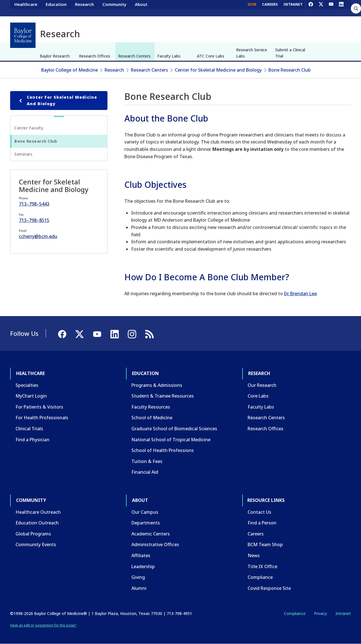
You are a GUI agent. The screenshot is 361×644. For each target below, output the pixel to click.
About (141, 8)
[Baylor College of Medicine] (23, 35)
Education (56, 8)
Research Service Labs (252, 53)
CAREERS (270, 8)
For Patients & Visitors (39, 407)
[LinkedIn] (341, 8)
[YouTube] (331, 8)
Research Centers (134, 56)
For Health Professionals (42, 418)
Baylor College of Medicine (70, 70)
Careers (256, 534)
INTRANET (293, 8)
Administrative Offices (155, 544)
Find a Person (262, 523)
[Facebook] (311, 8)
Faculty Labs (169, 56)
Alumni (139, 588)
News (254, 555)
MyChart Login (31, 396)
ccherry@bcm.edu (38, 236)
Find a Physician (32, 440)
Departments (146, 523)
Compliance (260, 577)
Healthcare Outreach (38, 512)
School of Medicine (152, 418)
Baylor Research (55, 56)
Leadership (143, 566)
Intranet (343, 613)
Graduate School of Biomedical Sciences (174, 429)
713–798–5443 (34, 204)
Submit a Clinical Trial (290, 53)
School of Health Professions (163, 450)
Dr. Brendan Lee (300, 294)
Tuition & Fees (147, 461)
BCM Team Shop (265, 544)
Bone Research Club (290, 70)
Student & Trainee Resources (163, 396)
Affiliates (141, 555)
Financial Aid (145, 472)
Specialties (27, 385)
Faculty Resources (151, 407)
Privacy (320, 613)
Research (84, 8)
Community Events (36, 544)
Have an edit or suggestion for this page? (43, 625)
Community (114, 8)
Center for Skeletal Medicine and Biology (218, 70)
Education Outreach (37, 523)
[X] (321, 8)
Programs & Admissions (157, 385)
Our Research (262, 385)
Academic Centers (151, 534)
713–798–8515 (34, 220)
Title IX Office (262, 566)
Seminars (23, 154)
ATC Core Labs (211, 56)
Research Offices (95, 56)
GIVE (252, 8)
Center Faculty (29, 128)
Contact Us (259, 512)
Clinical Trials (29, 429)
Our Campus (145, 512)
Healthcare (26, 8)
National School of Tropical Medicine (171, 440)
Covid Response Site (269, 588)
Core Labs (258, 396)
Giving (138, 577)
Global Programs (33, 534)
